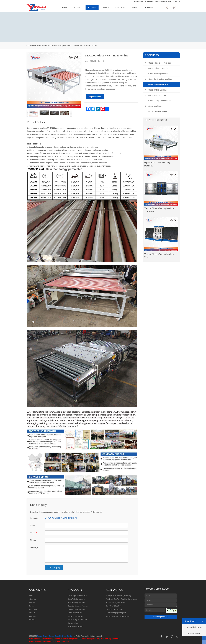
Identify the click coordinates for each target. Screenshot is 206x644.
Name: (34, 525)
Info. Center (120, 7)
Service (106, 7)
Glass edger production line (158, 63)
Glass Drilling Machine (156, 90)
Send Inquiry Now (161, 617)
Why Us (135, 7)
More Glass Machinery (156, 111)
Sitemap (32, 620)
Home (65, 7)
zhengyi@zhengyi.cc (119, 613)
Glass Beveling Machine (157, 74)
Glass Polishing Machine (157, 68)
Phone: (33, 540)
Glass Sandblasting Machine (159, 79)
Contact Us (150, 7)
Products (92, 7)
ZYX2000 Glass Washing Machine (84, 45)
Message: (35, 547)
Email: (33, 533)
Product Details (36, 122)
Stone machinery (154, 106)
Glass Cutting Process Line (158, 101)
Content (161, 605)
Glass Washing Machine (61, 45)
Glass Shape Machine (156, 95)
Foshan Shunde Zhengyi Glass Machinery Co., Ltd (55, 636)
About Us (78, 7)
